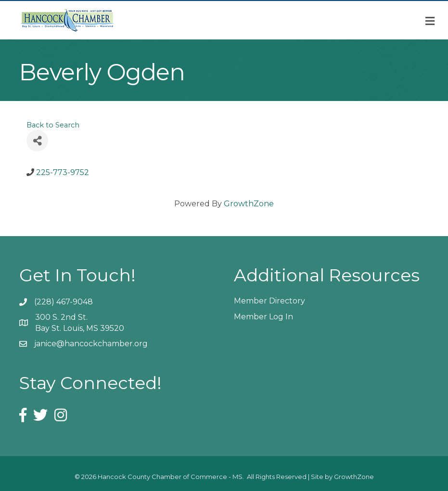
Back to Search (53, 125)
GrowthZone (249, 204)
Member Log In (263, 317)
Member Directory (269, 301)
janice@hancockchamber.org (91, 344)
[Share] (37, 141)
